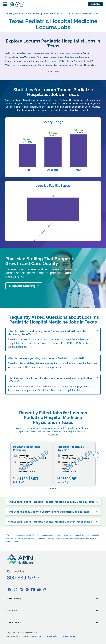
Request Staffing (22, 286)
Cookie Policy (52, 636)
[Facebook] (9, 590)
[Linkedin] (21, 590)
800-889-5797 (23, 578)
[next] (96, 455)
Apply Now (96, 4)
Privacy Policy (13, 636)
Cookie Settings (69, 636)
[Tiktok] (33, 590)
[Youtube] (39, 590)
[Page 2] (53, 488)
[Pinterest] (27, 590)
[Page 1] (50, 488)
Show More (53, 72)
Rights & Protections (33, 636)
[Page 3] (56, 488)
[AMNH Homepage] (17, 4)
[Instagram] (45, 590)
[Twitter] (15, 590)
